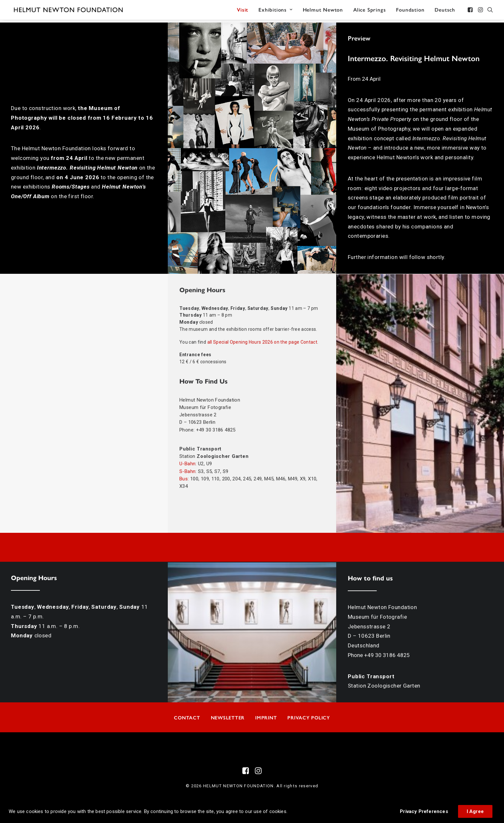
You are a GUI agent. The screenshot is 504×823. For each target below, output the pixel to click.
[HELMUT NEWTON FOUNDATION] (70, 11)
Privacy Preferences (424, 811)
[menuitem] (243, 11)
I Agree (475, 811)
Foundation (410, 11)
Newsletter (228, 717)
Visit (243, 11)
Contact (187, 717)
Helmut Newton (323, 11)
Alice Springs (369, 11)
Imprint (266, 717)
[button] (471, 11)
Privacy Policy (309, 717)
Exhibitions (275, 11)
